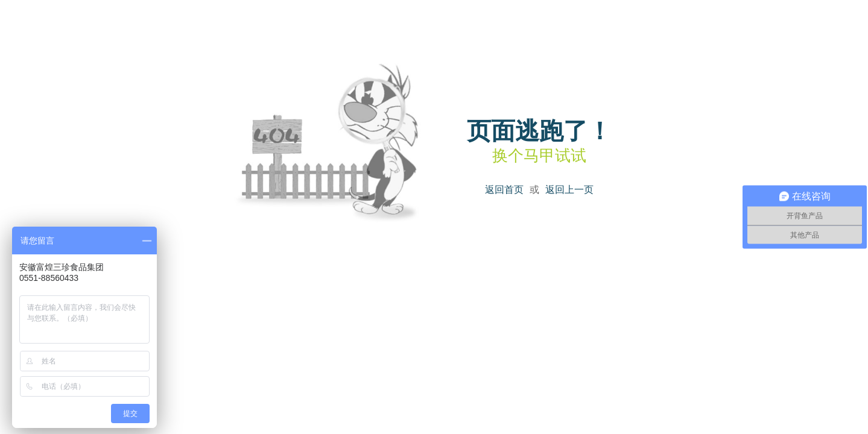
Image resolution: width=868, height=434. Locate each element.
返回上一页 (569, 190)
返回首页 (504, 190)
